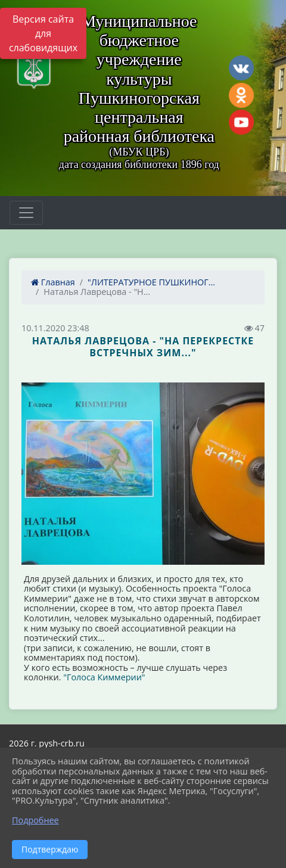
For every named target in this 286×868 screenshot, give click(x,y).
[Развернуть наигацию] (26, 213)
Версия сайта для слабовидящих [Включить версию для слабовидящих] (43, 33)
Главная (53, 282)
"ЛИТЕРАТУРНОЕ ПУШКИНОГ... (151, 282)
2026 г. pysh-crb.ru (47, 743)
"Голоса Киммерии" (104, 677)
